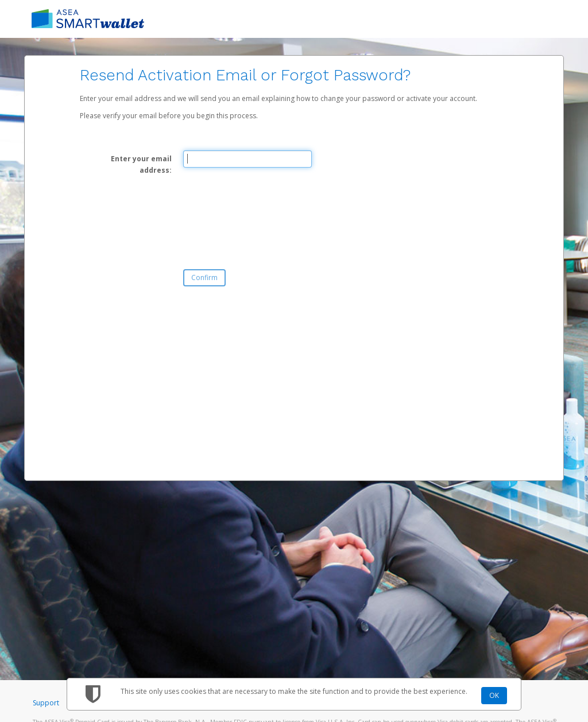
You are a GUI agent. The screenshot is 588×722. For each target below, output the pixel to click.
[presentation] (270, 213)
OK (494, 695)
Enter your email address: (141, 164)
